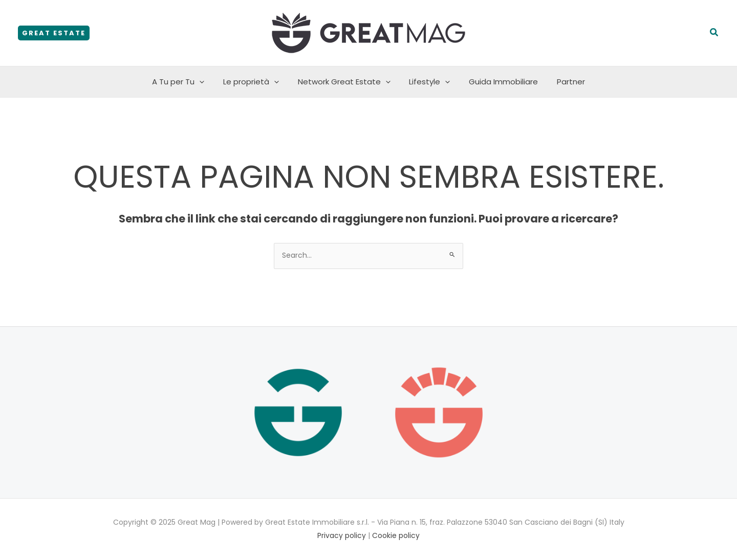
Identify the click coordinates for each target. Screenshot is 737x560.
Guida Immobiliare (498, 82)
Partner (562, 82)
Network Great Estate (346, 82)
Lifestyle (428, 82)
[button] (54, 33)
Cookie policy (396, 535)
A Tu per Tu (187, 82)
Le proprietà (256, 82)
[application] (208, 82)
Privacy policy (342, 535)
